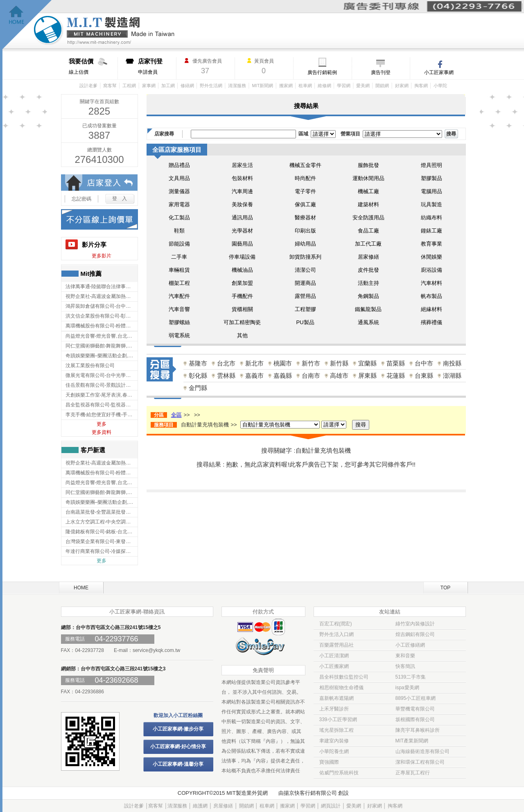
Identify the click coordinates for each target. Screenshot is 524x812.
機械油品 (242, 270)
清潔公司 (305, 270)
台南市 (311, 376)
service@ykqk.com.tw (156, 650)
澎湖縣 (452, 376)
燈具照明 (431, 165)
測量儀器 (179, 191)
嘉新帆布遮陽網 (337, 698)
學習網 (344, 86)
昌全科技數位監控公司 (344, 677)
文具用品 (179, 178)
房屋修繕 (223, 806)
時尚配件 (305, 178)
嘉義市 (254, 376)
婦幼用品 (305, 244)
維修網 (324, 86)
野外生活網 (211, 86)
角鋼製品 (368, 296)
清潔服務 (237, 86)
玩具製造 (431, 204)
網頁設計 (331, 806)
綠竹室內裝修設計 (415, 624)
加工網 (168, 86)
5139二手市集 (411, 677)
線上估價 (93, 66)
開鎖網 (382, 86)
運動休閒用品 (368, 178)
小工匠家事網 (439, 72)
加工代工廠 (368, 244)
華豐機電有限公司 (415, 709)
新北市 (254, 363)
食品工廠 (368, 231)
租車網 (305, 86)
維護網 (200, 806)
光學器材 (242, 231)
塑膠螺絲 (179, 322)
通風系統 (368, 322)
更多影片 (102, 256)
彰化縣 (198, 376)
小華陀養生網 (334, 751)
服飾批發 (368, 165)
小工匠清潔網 (334, 656)
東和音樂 (405, 656)
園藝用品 (242, 244)
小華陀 (440, 86)
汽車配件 (179, 296)
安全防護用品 (368, 218)
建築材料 (368, 204)
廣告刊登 (381, 72)
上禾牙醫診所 (334, 709)
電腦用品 (431, 191)
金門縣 (198, 388)
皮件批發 (368, 270)
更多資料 (102, 432)
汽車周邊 (242, 191)
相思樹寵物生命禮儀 (341, 688)
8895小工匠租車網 (416, 698)
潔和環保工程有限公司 (420, 762)
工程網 (129, 86)
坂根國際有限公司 (415, 720)
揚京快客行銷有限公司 (310, 793)
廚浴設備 (431, 270)
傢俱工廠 (305, 204)
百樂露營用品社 (337, 645)
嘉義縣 (283, 376)
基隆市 (198, 363)
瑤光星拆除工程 (337, 730)
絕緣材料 (431, 309)
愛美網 (363, 86)
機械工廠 (368, 191)
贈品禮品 (179, 165)
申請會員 (157, 66)
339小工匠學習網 (338, 720)
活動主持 (368, 283)
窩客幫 (110, 86)
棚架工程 (179, 283)
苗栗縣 (396, 363)
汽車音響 (179, 309)
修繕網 (187, 86)
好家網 (402, 86)
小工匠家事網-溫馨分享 (178, 764)
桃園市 (283, 363)
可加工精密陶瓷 (242, 322)
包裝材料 (242, 178)
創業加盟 (242, 283)
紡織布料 (431, 218)
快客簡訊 (405, 666)
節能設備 (179, 244)
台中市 (424, 363)
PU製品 (305, 322)
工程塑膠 (305, 309)
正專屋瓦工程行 (413, 773)
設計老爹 (88, 86)
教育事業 (431, 244)
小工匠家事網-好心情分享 (178, 747)
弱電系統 (179, 335)
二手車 (179, 257)
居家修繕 (368, 257)
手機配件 (242, 296)
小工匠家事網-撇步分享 (178, 729)
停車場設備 (242, 257)
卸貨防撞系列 (305, 257)
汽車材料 (431, 283)
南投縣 (452, 363)
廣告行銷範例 (322, 72)
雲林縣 (226, 376)
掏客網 (421, 86)
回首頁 (27, 25)
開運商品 (305, 283)
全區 (176, 415)
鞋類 (179, 231)
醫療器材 (305, 218)
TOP (445, 588)
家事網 (149, 86)
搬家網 (286, 86)
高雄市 (339, 376)
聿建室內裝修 (334, 741)
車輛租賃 (179, 270)
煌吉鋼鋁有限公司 (415, 634)
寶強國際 (329, 762)
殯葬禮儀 (431, 322)
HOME (81, 588)
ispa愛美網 (407, 688)
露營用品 (305, 296)
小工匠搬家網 (334, 666)
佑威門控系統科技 (339, 773)
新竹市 (311, 363)
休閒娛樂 (431, 257)
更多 (102, 424)
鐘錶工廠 (431, 231)
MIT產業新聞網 (412, 741)
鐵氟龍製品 (368, 309)
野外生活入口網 (337, 634)
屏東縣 (367, 376)
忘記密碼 (81, 199)
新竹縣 (339, 363)
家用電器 (179, 204)
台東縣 (424, 376)
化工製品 (179, 218)
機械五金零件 (305, 165)
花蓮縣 (396, 376)
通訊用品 (242, 218)
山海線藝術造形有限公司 (422, 751)
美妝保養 (242, 204)
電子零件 (305, 191)
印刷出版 (305, 231)
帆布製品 (431, 296)
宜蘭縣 (367, 363)
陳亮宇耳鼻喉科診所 (418, 730)
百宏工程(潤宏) (336, 624)
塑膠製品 (431, 178)
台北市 (226, 363)
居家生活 (242, 165)
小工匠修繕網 (410, 645)
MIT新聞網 (262, 86)
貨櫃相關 (242, 309)
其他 (242, 335)
